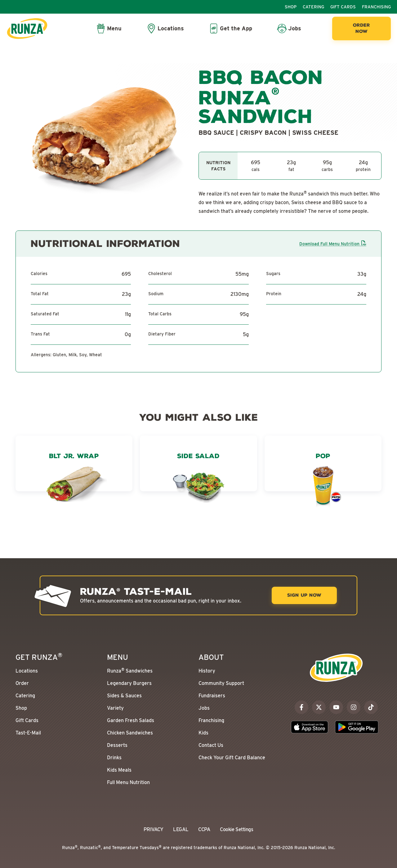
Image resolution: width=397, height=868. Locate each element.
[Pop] (323, 482)
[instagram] (354, 707)
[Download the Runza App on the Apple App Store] (310, 727)
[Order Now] (361, 28)
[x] (319, 707)
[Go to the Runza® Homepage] (27, 28)
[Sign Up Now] (304, 595)
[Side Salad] (198, 482)
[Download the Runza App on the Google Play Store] (357, 727)
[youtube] (336, 707)
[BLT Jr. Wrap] (74, 482)
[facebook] (301, 707)
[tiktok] (371, 707)
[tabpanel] (290, 166)
